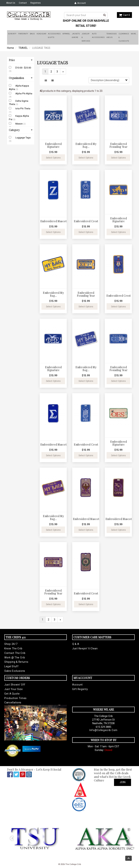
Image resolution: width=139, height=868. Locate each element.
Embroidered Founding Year (118, 145)
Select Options (53, 158)
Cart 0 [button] (124, 15)
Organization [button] (21, 78)
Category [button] (21, 130)
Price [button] (21, 60)
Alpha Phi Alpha (24, 94)
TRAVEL (23, 48)
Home (10, 48)
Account (80, 3)
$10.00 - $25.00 (23, 68)
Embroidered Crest (86, 221)
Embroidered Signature (53, 145)
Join (123, 782)
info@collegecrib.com (103, 730)
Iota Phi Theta (23, 108)
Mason (19, 124)
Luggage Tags (23, 138)
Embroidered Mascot (53, 221)
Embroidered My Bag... (86, 145)
